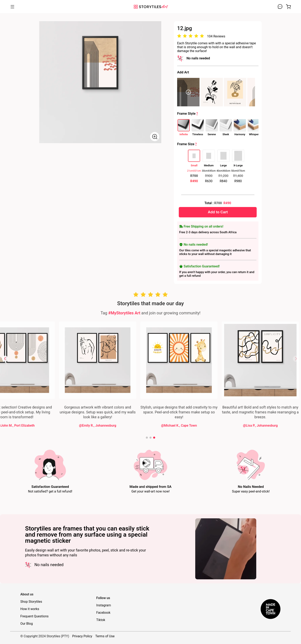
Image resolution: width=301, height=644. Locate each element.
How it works (30, 609)
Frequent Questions (34, 616)
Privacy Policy (82, 636)
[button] (5, 359)
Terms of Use (105, 636)
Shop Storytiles (31, 602)
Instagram (104, 605)
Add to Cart (218, 212)
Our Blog (27, 624)
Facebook (103, 613)
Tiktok (101, 620)
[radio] (179, 36)
